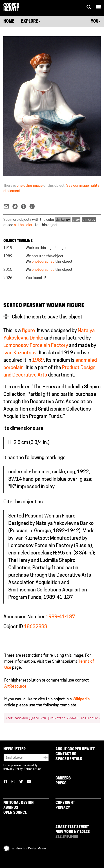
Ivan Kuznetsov (20, 353)
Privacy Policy (13, 769)
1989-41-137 (60, 617)
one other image (30, 186)
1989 (38, 360)
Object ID (13, 627)
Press (61, 783)
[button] (98, 8)
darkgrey (63, 220)
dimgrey (89, 220)
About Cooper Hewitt (75, 749)
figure (28, 331)
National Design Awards (19, 805)
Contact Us (66, 754)
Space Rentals (69, 759)
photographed (43, 262)
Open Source (15, 813)
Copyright (65, 803)
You (96, 22)
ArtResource (15, 687)
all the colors (24, 225)
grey (76, 220)
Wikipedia (81, 699)
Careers (63, 778)
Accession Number (24, 617)
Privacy (63, 808)
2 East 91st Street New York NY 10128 (73, 830)
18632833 (35, 627)
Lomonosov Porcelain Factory (36, 346)
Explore (31, 22)
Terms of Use (33, 769)
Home (9, 22)
